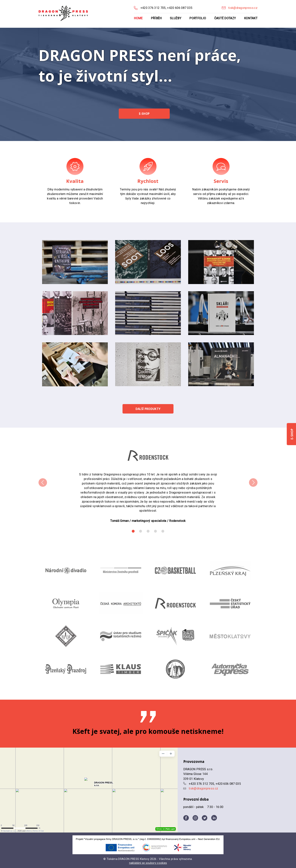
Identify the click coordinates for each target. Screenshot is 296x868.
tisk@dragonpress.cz (243, 8)
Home (138, 18)
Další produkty (148, 409)
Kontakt (251, 18)
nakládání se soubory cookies (148, 863)
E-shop (144, 114)
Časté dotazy (225, 18)
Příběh (156, 18)
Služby (176, 18)
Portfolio (198, 18)
